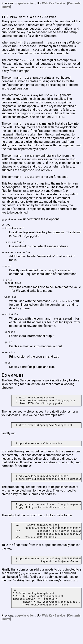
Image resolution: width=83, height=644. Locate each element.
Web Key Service (54, 3)
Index (6, 7)
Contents (74, 3)
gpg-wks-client (25, 3)
